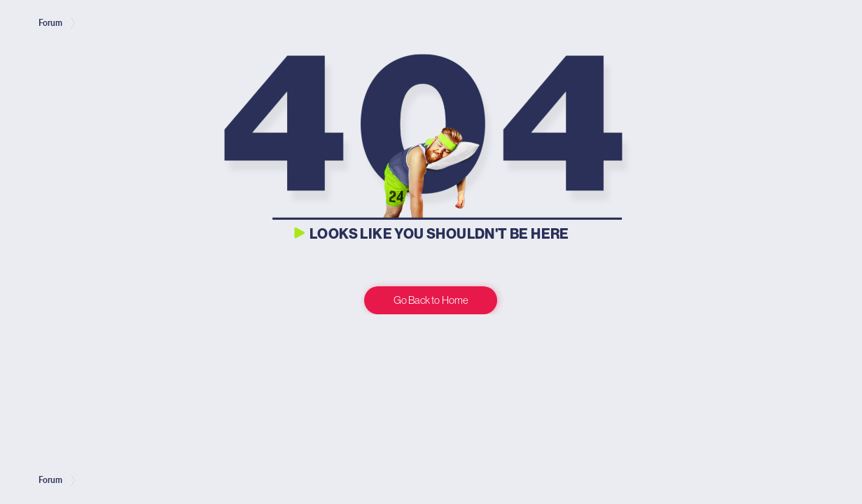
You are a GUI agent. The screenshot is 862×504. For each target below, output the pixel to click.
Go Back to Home (431, 300)
